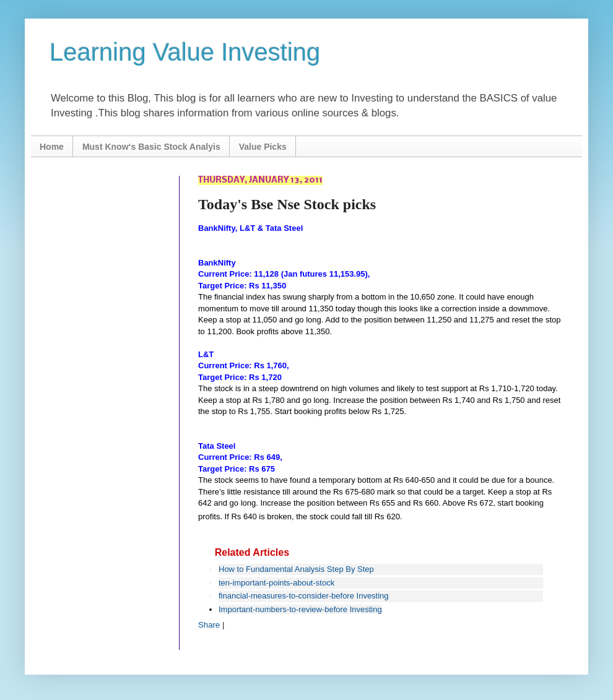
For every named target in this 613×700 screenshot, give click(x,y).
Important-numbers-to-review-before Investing (300, 609)
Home (52, 147)
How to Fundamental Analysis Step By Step (296, 569)
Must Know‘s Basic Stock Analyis (151, 147)
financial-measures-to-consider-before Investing (304, 596)
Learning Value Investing (185, 52)
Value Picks (263, 147)
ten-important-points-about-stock (276, 583)
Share (209, 625)
